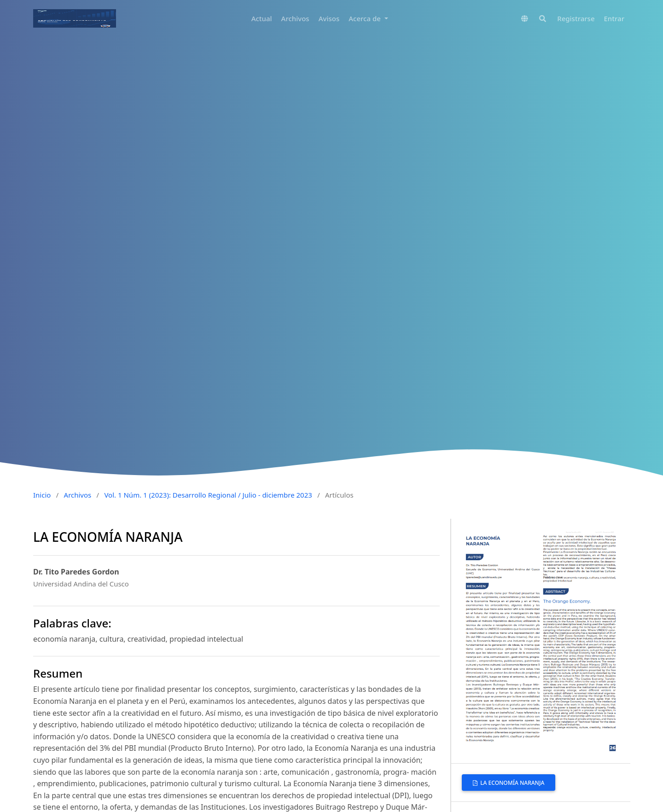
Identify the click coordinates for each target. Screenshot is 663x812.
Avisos (329, 18)
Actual (262, 18)
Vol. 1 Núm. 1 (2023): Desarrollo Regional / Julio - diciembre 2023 (208, 495)
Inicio (42, 495)
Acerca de (366, 18)
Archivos (295, 18)
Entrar (614, 18)
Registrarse (576, 18)
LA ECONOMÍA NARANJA (512, 783)
